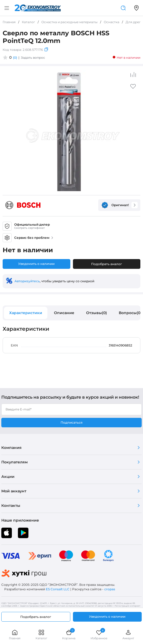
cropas (110, 589)
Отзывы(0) (97, 313)
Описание (64, 313)
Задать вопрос (33, 58)
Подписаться (71, 422)
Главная (15, 635)
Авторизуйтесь (27, 281)
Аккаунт (128, 635)
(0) (15, 58)
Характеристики (26, 313)
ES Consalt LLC (58, 589)
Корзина (69, 635)
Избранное (99, 635)
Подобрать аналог (107, 264)
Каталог (41, 635)
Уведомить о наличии (36, 264)
